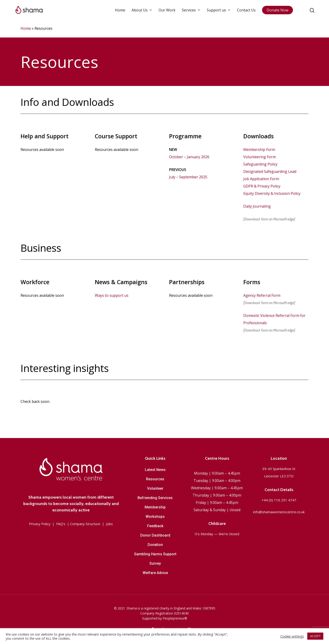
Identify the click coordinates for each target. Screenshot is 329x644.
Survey (155, 563)
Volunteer (155, 488)
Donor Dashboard (155, 535)
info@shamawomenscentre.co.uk (279, 512)
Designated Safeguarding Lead (270, 171)
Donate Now (277, 12)
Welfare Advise (155, 573)
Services (191, 12)
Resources (155, 479)
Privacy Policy (40, 524)
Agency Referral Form (262, 295)
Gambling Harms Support (155, 554)
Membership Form (259, 150)
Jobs (109, 524)
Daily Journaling (257, 206)
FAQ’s (61, 524)
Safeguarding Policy (260, 164)
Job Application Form (261, 179)
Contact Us (246, 12)
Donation (155, 545)
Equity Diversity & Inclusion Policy (272, 193)
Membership (155, 507)
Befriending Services (155, 498)
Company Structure (85, 524)
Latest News (155, 470)
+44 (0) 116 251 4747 (279, 500)
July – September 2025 (188, 177)
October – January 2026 (189, 157)
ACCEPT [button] (315, 636)
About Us (142, 12)
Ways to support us (112, 295)
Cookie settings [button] (292, 636)
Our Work (167, 12)
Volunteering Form (260, 157)
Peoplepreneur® (175, 618)
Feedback (155, 526)
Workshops (155, 517)
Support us (218, 12)
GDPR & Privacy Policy (262, 186)
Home (120, 12)
